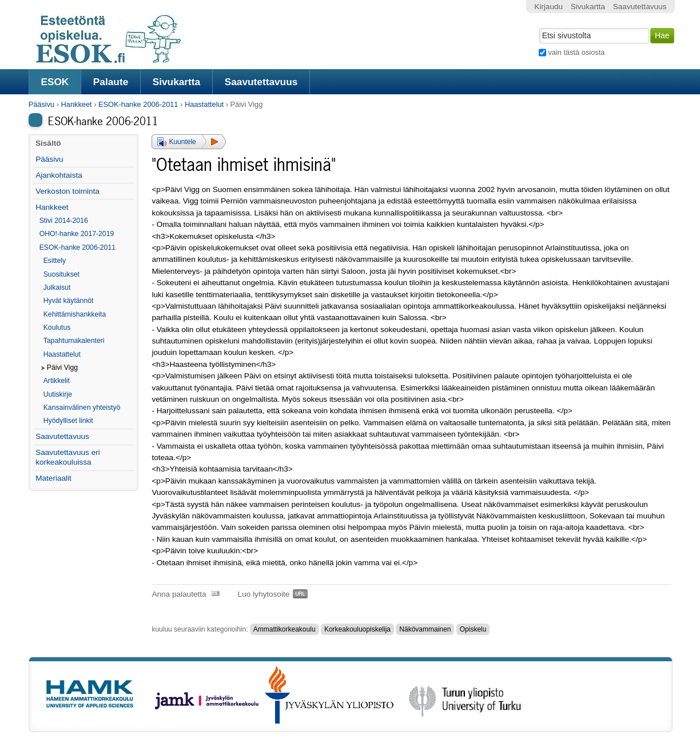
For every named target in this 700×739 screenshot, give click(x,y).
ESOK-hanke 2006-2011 (138, 104)
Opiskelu (473, 629)
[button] (188, 142)
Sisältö (48, 143)
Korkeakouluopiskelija (357, 629)
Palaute (111, 82)
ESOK (55, 82)
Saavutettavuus (261, 82)
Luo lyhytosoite (264, 594)
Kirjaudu (548, 7)
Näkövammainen (425, 629)
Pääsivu (42, 104)
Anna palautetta (179, 594)
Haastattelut (204, 104)
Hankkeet (77, 104)
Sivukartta (177, 82)
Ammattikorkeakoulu (285, 629)
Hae (538, 27)
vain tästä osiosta (576, 52)
